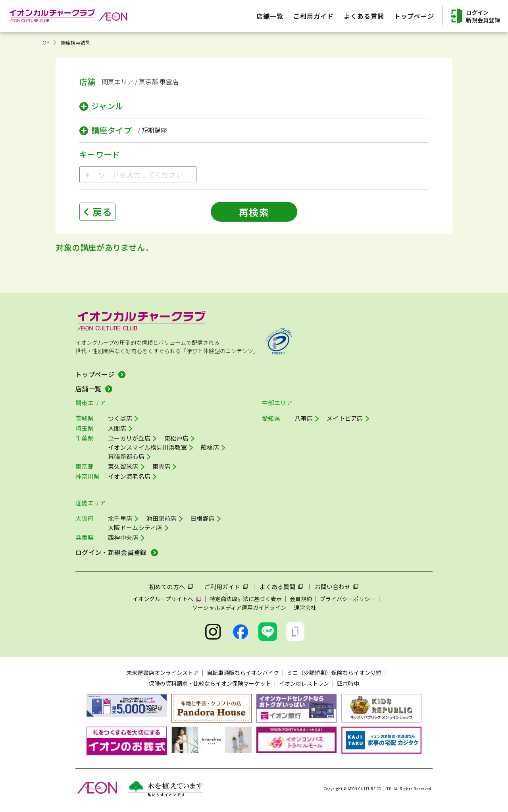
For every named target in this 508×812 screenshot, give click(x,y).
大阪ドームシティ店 (135, 527)
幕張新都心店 (126, 456)
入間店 (117, 428)
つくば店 (120, 418)
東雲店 (162, 466)
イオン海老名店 (129, 476)
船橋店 (210, 447)
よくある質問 (277, 587)
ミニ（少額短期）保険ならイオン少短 (334, 673)
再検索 (254, 212)
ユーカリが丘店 (129, 438)
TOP (45, 42)
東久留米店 (123, 466)
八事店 (304, 418)
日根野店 (203, 518)
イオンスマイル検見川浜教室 (147, 447)
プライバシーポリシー (348, 599)
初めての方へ (167, 587)
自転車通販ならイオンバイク (243, 673)
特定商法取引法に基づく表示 (246, 599)
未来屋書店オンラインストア (163, 673)
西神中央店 (123, 537)
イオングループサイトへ (163, 599)
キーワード (100, 154)
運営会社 (305, 607)
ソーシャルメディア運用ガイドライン (239, 607)
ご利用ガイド (222, 587)
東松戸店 (176, 438)
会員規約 (301, 599)
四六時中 (348, 683)
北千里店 (120, 518)
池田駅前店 (161, 518)
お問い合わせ (333, 587)
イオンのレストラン (304, 683)
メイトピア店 (345, 418)
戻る (102, 212)
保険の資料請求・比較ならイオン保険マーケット (210, 683)
